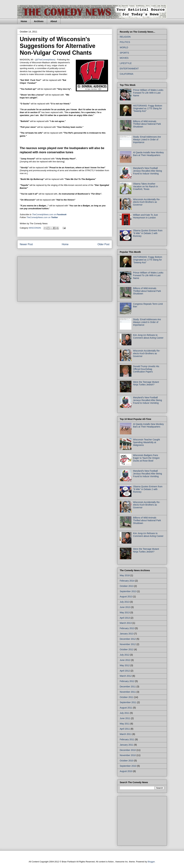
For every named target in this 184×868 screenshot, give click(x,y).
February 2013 (127, 628)
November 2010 (128, 755)
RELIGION (125, 37)
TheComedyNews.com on (42, 217)
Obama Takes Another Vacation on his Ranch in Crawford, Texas (145, 186)
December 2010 (128, 750)
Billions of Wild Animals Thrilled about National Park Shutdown (147, 124)
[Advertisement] (44, 278)
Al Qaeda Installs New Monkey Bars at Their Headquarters (148, 154)
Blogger (151, 862)
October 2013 (127, 586)
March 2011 (126, 734)
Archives (39, 21)
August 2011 (126, 708)
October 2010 (127, 761)
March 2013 (126, 623)
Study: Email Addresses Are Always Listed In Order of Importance (147, 140)
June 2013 (125, 607)
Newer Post (26, 244)
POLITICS (125, 42)
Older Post (104, 244)
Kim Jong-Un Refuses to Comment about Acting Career (148, 336)
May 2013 (125, 612)
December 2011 (128, 687)
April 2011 (125, 729)
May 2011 (125, 724)
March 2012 (126, 676)
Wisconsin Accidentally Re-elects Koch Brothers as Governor (147, 202)
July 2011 (125, 713)
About (54, 21)
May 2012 (125, 665)
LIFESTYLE (126, 63)
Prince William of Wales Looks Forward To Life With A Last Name (148, 93)
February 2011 (127, 739)
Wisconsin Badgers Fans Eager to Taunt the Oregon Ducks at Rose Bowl (146, 458)
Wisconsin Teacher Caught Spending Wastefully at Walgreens (146, 442)
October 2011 (127, 697)
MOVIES (124, 58)
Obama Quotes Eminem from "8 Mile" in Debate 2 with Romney (148, 233)
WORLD (124, 47)
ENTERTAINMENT (129, 69)
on (49, 214)
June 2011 (125, 718)
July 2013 (125, 602)
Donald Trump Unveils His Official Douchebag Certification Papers (146, 369)
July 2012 (125, 655)
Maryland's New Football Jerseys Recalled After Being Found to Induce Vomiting (147, 171)
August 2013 (126, 597)
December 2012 (128, 639)
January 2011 (127, 745)
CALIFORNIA (127, 74)
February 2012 (127, 681)
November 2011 (128, 692)
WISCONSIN (35, 228)
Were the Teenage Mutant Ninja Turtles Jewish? (146, 383)
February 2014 (127, 581)
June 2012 (125, 660)
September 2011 (128, 702)
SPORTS (124, 53)
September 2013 (128, 591)
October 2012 (127, 649)
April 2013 (125, 618)
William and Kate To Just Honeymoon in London (145, 216)
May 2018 (125, 575)
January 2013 (127, 634)
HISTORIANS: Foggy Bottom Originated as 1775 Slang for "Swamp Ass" (148, 108)
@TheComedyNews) (46, 60)
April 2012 (125, 671)
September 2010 (128, 766)
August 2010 (126, 771)
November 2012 (128, 644)
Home (24, 21)
